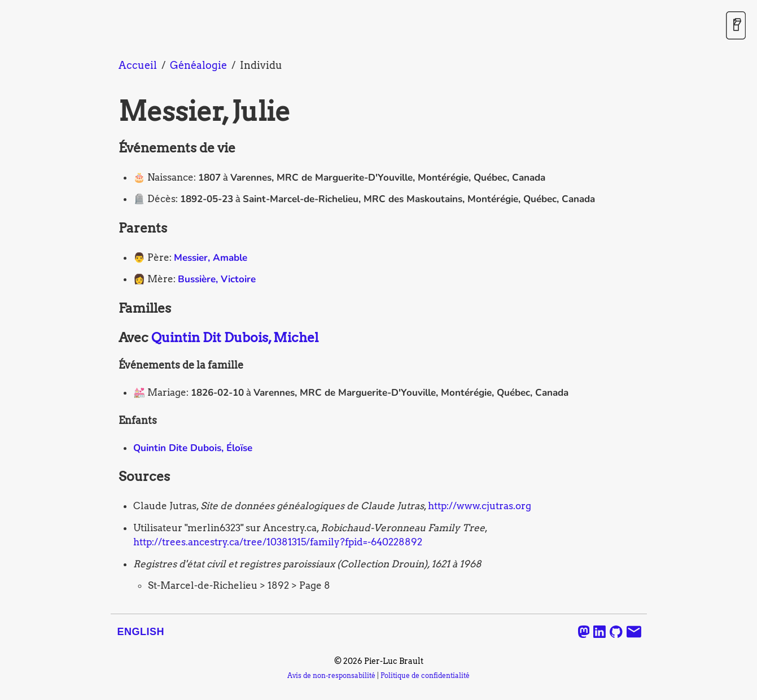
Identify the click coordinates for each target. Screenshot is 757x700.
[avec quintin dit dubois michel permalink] (113, 338)
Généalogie (198, 65)
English (141, 632)
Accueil (138, 65)
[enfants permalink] (113, 421)
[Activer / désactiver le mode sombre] (736, 26)
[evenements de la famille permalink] (113, 365)
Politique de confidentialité (425, 676)
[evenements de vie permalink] (113, 148)
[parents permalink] (113, 229)
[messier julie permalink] (113, 111)
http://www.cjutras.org (480, 506)
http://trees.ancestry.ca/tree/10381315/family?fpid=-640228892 (278, 542)
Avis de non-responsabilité (331, 676)
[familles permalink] (113, 309)
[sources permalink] (113, 477)
